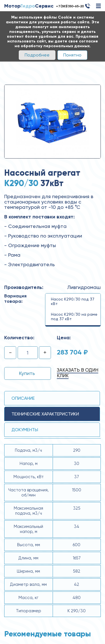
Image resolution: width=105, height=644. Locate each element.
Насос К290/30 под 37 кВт (73, 301)
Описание (23, 398)
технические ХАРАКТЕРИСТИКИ (45, 414)
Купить (27, 373)
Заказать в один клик (78, 373)
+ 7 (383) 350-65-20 (70, 6)
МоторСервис (29, 6)
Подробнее (37, 55)
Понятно (72, 55)
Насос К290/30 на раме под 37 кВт (74, 317)
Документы (25, 430)
